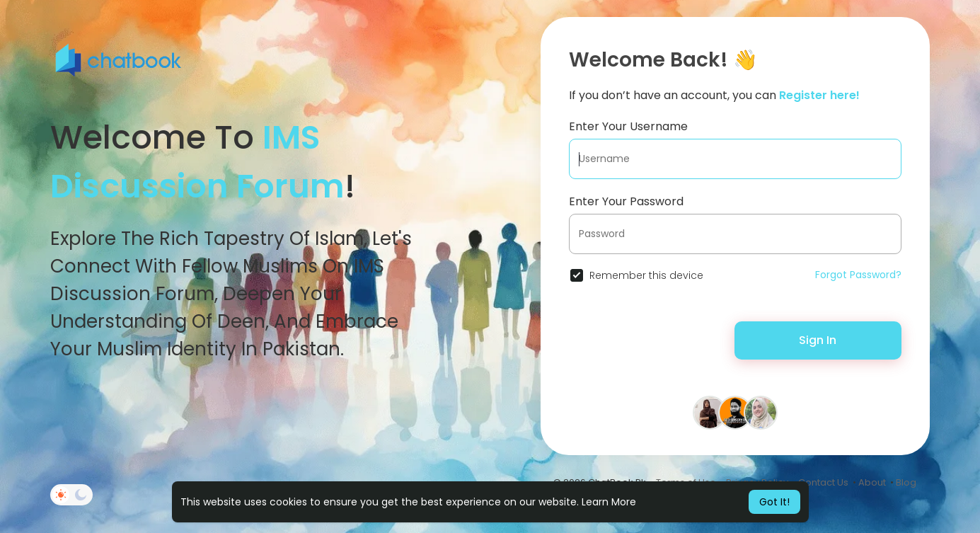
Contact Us (823, 482)
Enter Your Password (626, 201)
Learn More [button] (609, 502)
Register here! (819, 95)
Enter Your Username (628, 126)
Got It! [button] (774, 502)
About (872, 482)
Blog (906, 482)
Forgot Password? (858, 275)
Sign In (818, 340)
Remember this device (646, 275)
